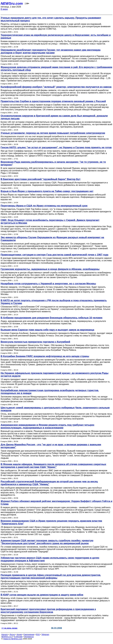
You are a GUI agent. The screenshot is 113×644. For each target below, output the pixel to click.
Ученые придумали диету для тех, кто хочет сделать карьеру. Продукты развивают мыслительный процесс (51, 19)
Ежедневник (29, 634)
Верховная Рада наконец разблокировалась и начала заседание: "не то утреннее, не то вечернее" (53, 163)
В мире (4, 9)
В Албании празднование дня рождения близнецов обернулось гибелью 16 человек (52, 318)
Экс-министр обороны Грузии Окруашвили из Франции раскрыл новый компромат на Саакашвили (52, 239)
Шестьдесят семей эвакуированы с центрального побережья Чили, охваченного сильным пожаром (55, 409)
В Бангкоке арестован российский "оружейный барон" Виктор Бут (41, 179)
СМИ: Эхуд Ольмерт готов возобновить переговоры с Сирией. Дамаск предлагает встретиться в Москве (50, 222)
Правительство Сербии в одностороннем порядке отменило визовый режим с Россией (53, 101)
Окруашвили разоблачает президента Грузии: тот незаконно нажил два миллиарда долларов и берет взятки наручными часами (51, 51)
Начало (5, 634)
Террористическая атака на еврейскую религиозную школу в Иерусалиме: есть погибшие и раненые (56, 36)
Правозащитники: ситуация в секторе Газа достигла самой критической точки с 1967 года (54, 255)
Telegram (45, 634)
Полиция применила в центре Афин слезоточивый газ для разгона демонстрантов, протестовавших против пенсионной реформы (51, 576)
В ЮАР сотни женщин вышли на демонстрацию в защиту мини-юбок (42, 595)
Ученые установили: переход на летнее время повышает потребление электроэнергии (53, 133)
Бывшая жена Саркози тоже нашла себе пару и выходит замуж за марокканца (47, 330)
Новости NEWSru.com (13, 639)
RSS (38, 634)
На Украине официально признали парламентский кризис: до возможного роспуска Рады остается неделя (55, 375)
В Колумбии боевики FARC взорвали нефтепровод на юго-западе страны (45, 356)
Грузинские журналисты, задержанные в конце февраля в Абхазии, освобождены (50, 269)
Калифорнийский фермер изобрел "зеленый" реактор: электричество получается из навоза (56, 87)
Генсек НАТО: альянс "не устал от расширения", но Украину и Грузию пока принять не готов (56, 147)
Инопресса (29, 637)
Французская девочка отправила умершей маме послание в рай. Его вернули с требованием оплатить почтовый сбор (56, 69)
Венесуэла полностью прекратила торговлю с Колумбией (35, 342)
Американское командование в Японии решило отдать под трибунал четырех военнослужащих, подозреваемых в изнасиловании (48, 426)
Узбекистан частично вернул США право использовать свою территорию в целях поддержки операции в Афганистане (50, 559)
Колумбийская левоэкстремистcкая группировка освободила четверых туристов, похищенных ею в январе (50, 392)
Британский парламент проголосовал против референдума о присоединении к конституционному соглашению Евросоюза (48, 611)
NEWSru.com (12, 3)
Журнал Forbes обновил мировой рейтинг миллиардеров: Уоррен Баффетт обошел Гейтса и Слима (56, 503)
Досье (12, 634)
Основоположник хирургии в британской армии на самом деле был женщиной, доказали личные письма (54, 117)
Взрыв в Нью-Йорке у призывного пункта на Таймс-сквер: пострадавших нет (47, 191)
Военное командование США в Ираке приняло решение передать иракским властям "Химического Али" (51, 522)
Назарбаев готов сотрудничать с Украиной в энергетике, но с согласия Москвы (48, 284)
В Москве (18, 637)
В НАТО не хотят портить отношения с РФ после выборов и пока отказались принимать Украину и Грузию (54, 302)
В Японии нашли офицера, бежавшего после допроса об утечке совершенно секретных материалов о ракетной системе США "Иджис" (53, 466)
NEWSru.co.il (7, 637)
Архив (19, 634)
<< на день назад (9, 628)
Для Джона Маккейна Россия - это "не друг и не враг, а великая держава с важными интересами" (51, 446)
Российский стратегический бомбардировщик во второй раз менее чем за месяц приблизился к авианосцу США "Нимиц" (49, 483)
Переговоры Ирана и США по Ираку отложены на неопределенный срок (44, 206)
